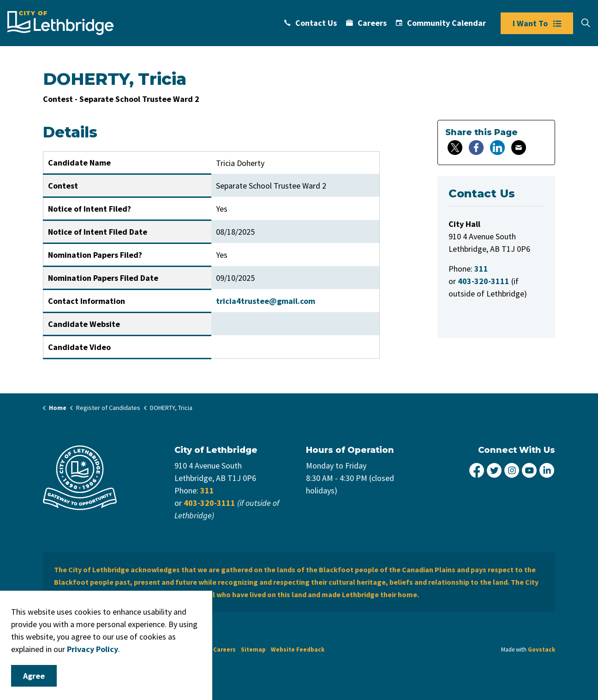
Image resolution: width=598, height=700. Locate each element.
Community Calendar (441, 23)
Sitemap (253, 650)
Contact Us (311, 23)
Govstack (541, 650)
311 (207, 490)
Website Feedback (298, 650)
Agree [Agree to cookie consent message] (34, 676)
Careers (366, 23)
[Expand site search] (586, 23)
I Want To (537, 23)
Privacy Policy (93, 649)
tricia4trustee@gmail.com (266, 301)
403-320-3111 (209, 503)
